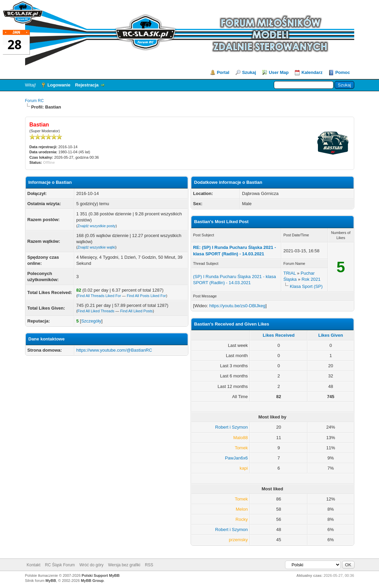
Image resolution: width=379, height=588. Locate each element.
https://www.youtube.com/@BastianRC (114, 350)
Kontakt (34, 565)
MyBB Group (92, 581)
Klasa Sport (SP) (306, 286)
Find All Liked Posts (136, 311)
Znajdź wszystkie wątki (96, 247)
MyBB (51, 581)
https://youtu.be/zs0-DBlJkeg (237, 306)
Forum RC (34, 101)
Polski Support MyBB (101, 575)
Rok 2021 (311, 279)
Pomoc (343, 72)
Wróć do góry (91, 565)
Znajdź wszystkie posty (96, 226)
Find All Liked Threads (96, 311)
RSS (149, 565)
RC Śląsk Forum (60, 565)
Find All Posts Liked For (147, 296)
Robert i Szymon (231, 427)
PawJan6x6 (236, 458)
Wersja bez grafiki (124, 565)
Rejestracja (87, 85)
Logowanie (59, 85)
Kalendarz (312, 72)
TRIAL (289, 273)
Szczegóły (91, 321)
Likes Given (331, 335)
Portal (223, 72)
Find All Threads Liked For (99, 296)
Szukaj (249, 72)
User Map (279, 72)
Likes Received (279, 335)
